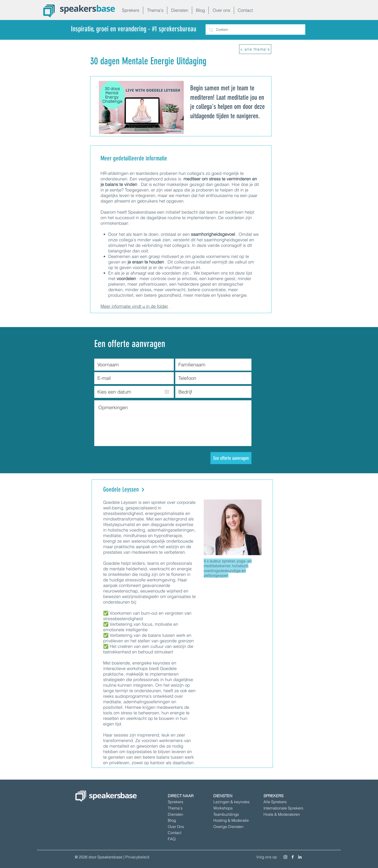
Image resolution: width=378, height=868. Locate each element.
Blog (172, 820)
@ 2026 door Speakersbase (99, 857)
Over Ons (176, 827)
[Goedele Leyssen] (146, 490)
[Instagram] (285, 857)
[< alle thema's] (255, 49)
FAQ (172, 839)
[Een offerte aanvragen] (231, 458)
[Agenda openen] (167, 392)
